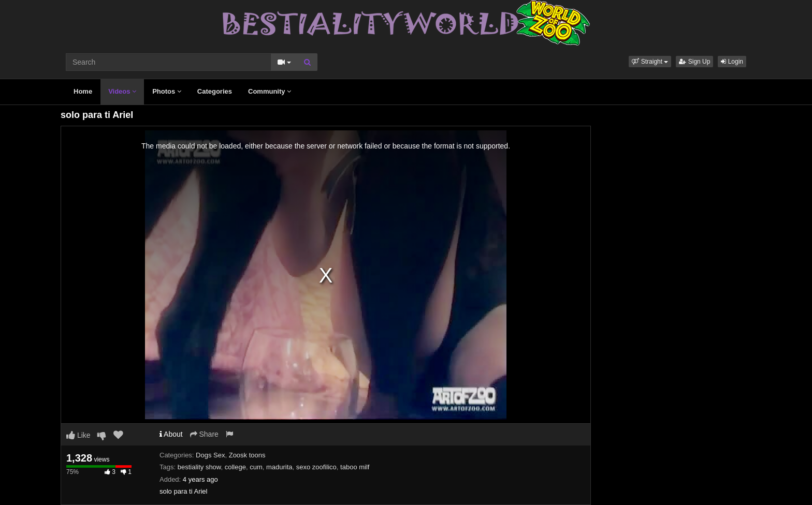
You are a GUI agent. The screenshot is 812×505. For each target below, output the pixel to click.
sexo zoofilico (316, 467)
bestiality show (199, 467)
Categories (215, 91)
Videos (122, 91)
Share (204, 434)
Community (270, 91)
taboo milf (355, 467)
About (171, 434)
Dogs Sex (210, 455)
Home (83, 91)
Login (732, 62)
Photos (167, 91)
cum (256, 467)
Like (78, 435)
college (235, 467)
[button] (650, 62)
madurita (279, 467)
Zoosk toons (247, 455)
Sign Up (694, 62)
